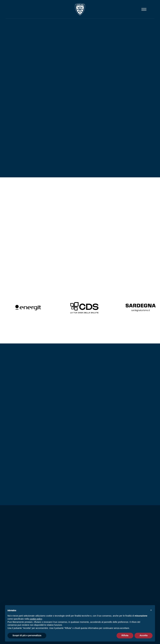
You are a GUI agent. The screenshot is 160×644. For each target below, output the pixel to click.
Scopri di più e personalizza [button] (27, 635)
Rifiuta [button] (125, 635)
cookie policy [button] (36, 619)
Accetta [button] (144, 635)
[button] (151, 610)
